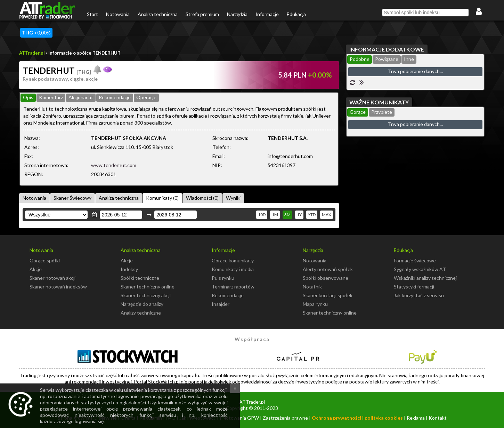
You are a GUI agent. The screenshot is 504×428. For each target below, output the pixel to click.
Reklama (416, 418)
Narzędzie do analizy (142, 304)
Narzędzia (237, 14)
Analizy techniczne (141, 313)
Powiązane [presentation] (387, 59)
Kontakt (438, 418)
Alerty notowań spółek (328, 269)
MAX (327, 215)
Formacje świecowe (415, 260)
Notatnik (312, 287)
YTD (312, 215)
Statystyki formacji (414, 287)
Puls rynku (223, 278)
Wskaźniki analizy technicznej (425, 278)
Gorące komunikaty (233, 260)
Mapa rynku (315, 304)
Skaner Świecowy (72, 198)
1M (275, 215)
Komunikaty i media (233, 269)
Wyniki (233, 198)
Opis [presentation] (28, 97)
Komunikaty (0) (162, 198)
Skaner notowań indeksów (58, 287)
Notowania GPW (241, 418)
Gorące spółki (45, 260)
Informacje (267, 14)
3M (287, 215)
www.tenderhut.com (114, 165)
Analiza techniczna (158, 14)
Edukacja (296, 14)
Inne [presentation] (409, 59)
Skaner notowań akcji (52, 278)
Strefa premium (202, 14)
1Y (299, 215)
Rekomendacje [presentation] (115, 97)
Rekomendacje (228, 295)
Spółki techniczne (140, 278)
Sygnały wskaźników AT (420, 269)
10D (262, 215)
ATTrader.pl (32, 53)
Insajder (221, 304)
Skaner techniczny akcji (146, 295)
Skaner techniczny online (148, 287)
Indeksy (129, 269)
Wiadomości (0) (202, 198)
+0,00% (36, 33)
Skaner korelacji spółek (328, 295)
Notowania (118, 14)
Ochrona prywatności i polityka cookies (357, 418)
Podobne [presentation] (360, 59)
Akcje (36, 269)
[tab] (28, 98)
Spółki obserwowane (326, 278)
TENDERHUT (57, 70)
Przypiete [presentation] (382, 112)
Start (92, 14)
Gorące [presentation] (358, 112)
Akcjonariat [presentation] (81, 97)
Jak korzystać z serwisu (419, 295)
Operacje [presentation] (146, 97)
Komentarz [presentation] (51, 97)
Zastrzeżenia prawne (285, 418)
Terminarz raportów (233, 287)
